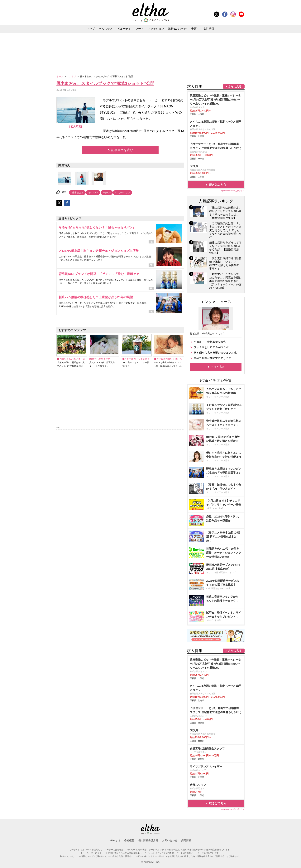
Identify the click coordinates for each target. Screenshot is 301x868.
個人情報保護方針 (148, 840)
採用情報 (186, 840)
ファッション (156, 29)
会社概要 (129, 840)
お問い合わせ (170, 840)
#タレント (93, 193)
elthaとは (115, 840)
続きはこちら (218, 185)
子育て (195, 29)
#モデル (107, 193)
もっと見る (218, 367)
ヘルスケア (106, 29)
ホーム (60, 76)
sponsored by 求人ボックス (233, 191)
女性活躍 (209, 29)
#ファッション (123, 193)
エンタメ (72, 76)
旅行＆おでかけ (178, 29)
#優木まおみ (77, 193)
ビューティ (124, 29)
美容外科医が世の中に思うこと (213, 358)
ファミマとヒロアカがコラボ (211, 347)
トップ (91, 29)
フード (140, 29)
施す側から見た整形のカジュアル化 (215, 353)
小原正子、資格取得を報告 (210, 342)
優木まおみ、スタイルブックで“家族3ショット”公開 (105, 83)
